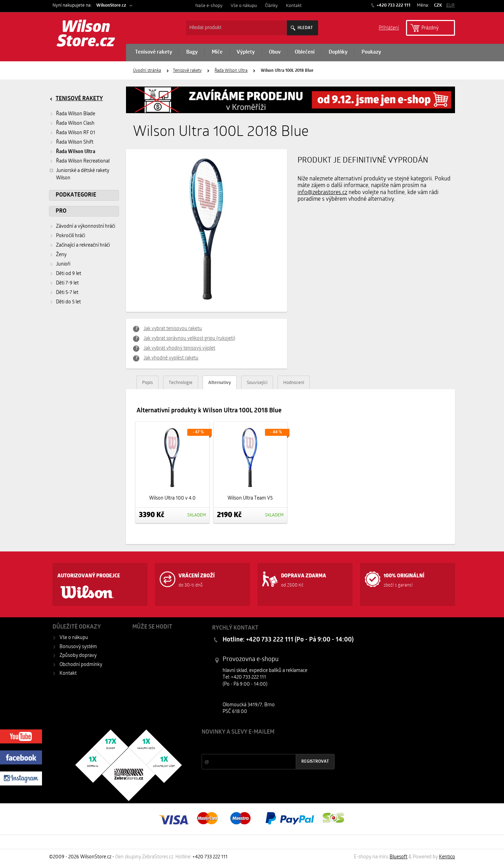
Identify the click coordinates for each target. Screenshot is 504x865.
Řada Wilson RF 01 (76, 133)
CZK (438, 5)
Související (257, 383)
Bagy (192, 52)
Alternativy (220, 383)
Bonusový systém (78, 647)
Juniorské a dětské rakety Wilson (79, 174)
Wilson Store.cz (86, 35)
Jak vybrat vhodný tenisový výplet (179, 348)
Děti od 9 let (69, 274)
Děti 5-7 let (67, 293)
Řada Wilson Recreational (83, 161)
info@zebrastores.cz (322, 193)
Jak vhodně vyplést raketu (171, 358)
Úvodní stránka (147, 71)
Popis (148, 383)
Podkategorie (76, 195)
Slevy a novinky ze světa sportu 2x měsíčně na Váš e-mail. (261, 745)
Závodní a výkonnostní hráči (86, 226)
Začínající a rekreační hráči (83, 245)
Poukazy (371, 52)
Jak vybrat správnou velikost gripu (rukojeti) (189, 339)
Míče (217, 52)
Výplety (246, 52)
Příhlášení (389, 28)
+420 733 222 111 (393, 5)
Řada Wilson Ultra (231, 71)
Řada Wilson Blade (76, 114)
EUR (450, 5)
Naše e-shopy (209, 6)
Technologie (181, 383)
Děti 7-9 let (67, 283)
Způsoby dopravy (78, 656)
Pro (61, 211)
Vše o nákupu (244, 6)
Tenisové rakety (154, 52)
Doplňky (338, 52)
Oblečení (305, 52)
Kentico (447, 857)
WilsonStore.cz (111, 5)
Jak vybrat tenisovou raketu (173, 329)
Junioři (63, 264)
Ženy (61, 255)
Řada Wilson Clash (75, 123)
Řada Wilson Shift (75, 142)
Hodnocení (294, 383)
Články (271, 6)
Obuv (275, 52)
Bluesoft (398, 857)
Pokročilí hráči (71, 236)
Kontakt (294, 6)
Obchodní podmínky (81, 665)
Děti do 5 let (68, 302)
